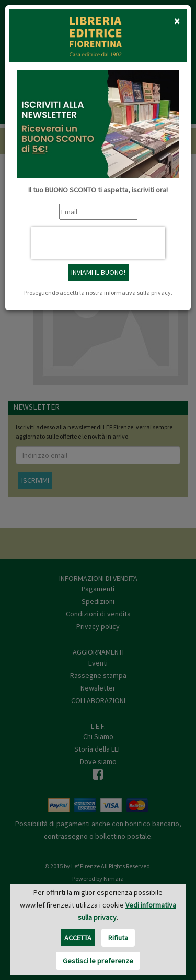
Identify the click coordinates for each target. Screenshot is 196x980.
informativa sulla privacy (137, 292)
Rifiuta (118, 938)
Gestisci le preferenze (98, 961)
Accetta (78, 938)
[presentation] (98, 243)
